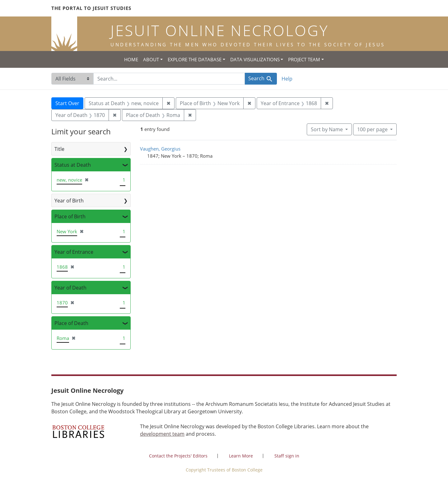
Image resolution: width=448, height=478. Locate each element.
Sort (327, 129)
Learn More (241, 456)
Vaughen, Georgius (160, 149)
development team (162, 434)
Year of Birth (69, 201)
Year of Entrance (74, 252)
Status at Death (73, 165)
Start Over (67, 103)
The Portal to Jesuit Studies (91, 8)
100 (373, 129)
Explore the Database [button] (195, 59)
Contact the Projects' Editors (178, 456)
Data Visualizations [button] (255, 59)
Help (287, 79)
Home (131, 59)
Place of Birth (70, 216)
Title (59, 149)
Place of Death (71, 323)
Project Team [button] (304, 59)
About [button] (151, 59)
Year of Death (70, 288)
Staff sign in (287, 456)
